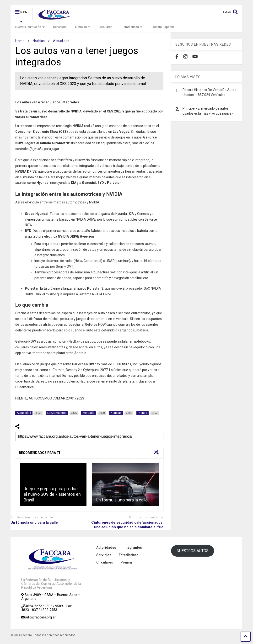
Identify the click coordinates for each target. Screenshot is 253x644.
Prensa (126, 562)
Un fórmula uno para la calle (122, 500)
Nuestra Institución (30, 27)
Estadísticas (132, 27)
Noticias (83, 27)
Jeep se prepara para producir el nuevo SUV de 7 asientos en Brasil (52, 494)
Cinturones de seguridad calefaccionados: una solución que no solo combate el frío (127, 525)
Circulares (105, 27)
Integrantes (133, 548)
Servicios (59, 27)
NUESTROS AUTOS (193, 551)
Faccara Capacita (163, 27)
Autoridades (106, 548)
